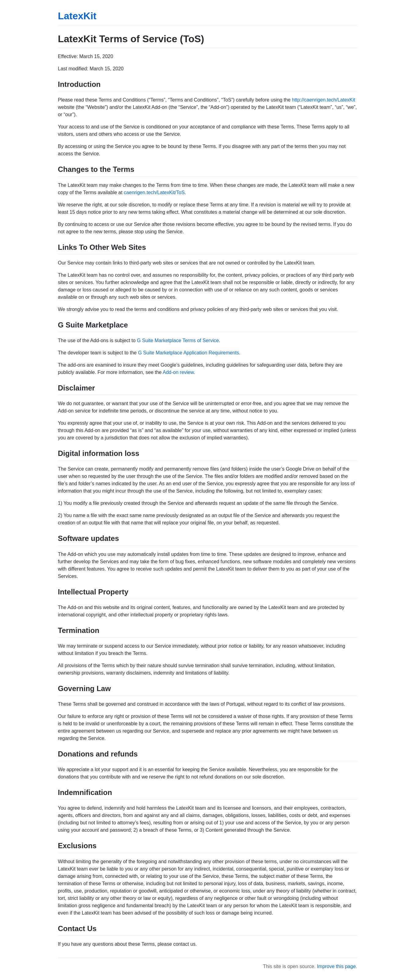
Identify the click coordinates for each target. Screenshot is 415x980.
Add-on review (178, 372)
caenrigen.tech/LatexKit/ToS (154, 192)
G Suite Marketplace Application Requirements (189, 353)
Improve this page (336, 966)
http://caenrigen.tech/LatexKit (324, 100)
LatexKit (77, 16)
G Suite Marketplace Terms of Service (178, 340)
